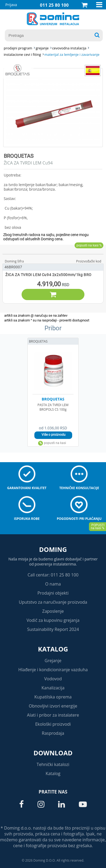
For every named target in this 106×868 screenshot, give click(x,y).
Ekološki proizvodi (53, 724)
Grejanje (53, 661)
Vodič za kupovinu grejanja (53, 620)
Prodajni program (18, 48)
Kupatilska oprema (53, 697)
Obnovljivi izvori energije (53, 706)
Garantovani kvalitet (27, 488)
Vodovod (53, 679)
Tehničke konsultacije (79, 488)
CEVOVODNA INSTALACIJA (69, 48)
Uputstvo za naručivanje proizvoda (53, 602)
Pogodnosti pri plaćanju (79, 519)
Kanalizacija (53, 688)
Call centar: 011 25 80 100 (53, 575)
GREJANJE (42, 48)
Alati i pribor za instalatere (53, 715)
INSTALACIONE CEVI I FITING (22, 54)
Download (53, 753)
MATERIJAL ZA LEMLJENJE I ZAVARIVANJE (72, 54)
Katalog (53, 649)
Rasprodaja (53, 733)
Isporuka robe (27, 519)
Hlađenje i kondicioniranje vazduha (53, 670)
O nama (53, 584)
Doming (53, 549)
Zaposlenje (53, 611)
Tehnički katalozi (53, 764)
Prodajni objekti (53, 593)
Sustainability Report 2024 (53, 629)
